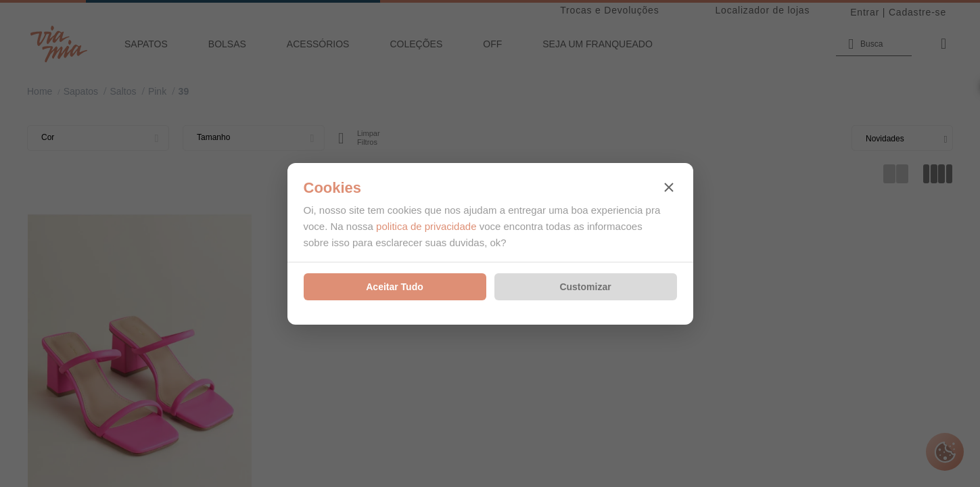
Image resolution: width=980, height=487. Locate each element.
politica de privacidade (426, 226)
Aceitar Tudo (395, 287)
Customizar (585, 287)
